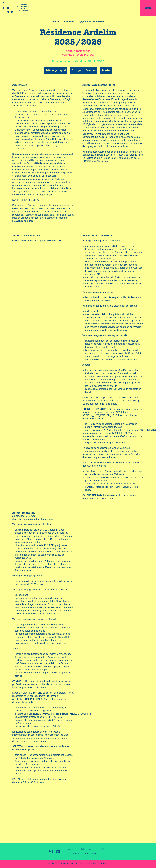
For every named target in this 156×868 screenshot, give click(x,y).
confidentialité (87, 864)
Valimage (68, 55)
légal (66, 864)
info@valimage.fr (36, 241)
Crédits (104, 864)
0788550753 (54, 241)
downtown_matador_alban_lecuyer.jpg (32, 519)
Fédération (77, 854)
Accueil (55, 22)
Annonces (69, 22)
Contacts (53, 864)
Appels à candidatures (92, 22)
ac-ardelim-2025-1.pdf (24, 516)
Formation (91, 854)
